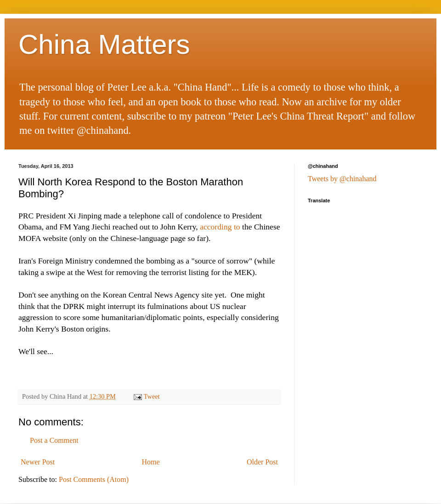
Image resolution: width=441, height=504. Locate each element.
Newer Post (38, 462)
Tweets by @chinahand (342, 179)
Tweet (152, 396)
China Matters (104, 44)
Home (151, 462)
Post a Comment (54, 440)
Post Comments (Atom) (94, 479)
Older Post (262, 462)
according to (220, 227)
